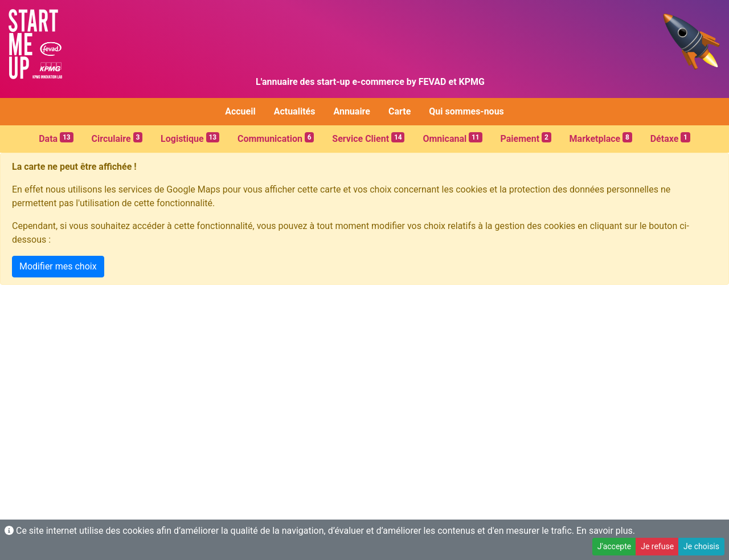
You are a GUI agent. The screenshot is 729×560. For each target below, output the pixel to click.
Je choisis (701, 546)
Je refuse (657, 546)
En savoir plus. (606, 531)
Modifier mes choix (58, 266)
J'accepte (614, 546)
